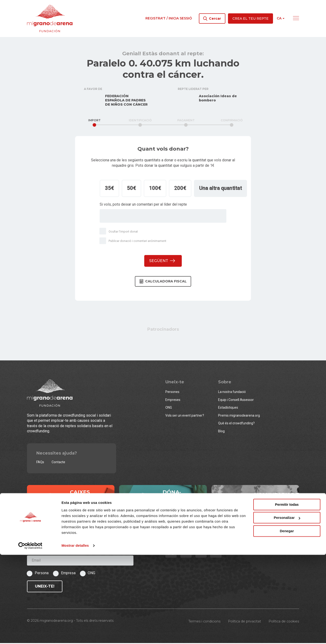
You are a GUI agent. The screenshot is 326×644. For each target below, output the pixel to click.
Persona (42, 574)
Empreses (173, 401)
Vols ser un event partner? (185, 416)
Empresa (68, 574)
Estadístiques (228, 409)
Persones (172, 393)
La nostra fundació (232, 393)
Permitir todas (287, 594)
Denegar (287, 620)
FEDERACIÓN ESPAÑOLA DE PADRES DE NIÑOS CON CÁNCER (126, 101)
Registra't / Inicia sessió (169, 18)
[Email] (80, 561)
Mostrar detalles (75, 635)
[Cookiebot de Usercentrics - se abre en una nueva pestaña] (30, 635)
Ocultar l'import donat (119, 232)
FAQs (40, 463)
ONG (169, 409)
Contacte (58, 463)
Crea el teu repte (250, 19)
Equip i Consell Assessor (236, 401)
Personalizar (287, 607)
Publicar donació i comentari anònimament (134, 242)
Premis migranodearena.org (239, 416)
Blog (221, 432)
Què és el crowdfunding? (236, 424)
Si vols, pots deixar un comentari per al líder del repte (143, 205)
